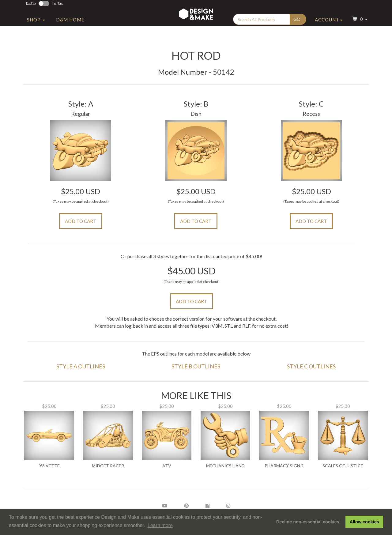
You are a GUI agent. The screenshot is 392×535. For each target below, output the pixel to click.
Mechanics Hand (225, 466)
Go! (298, 37)
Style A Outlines (81, 366)
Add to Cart (81, 221)
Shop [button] (36, 38)
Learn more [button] (160, 525)
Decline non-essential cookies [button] (308, 522)
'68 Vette (49, 466)
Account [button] (329, 38)
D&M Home (70, 38)
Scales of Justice (343, 466)
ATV (167, 466)
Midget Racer (108, 466)
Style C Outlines (311, 366)
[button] (359, 38)
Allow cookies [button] (364, 522)
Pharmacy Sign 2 (284, 466)
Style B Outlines (196, 366)
